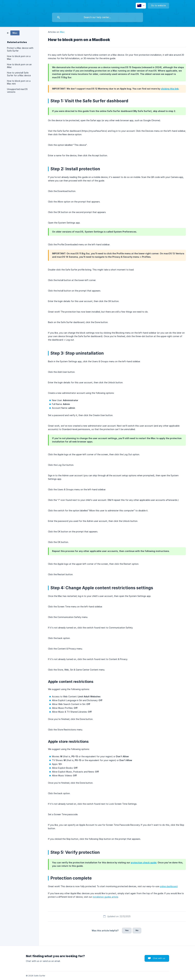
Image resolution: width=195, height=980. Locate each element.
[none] (141, 6)
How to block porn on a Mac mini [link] (19, 82)
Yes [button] (127, 930)
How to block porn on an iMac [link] (19, 66)
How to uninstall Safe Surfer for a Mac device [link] (19, 74)
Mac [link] (62, 32)
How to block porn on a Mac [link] (19, 58)
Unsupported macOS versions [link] (17, 91)
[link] (13, 33)
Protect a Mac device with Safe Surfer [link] (20, 49)
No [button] (137, 930)
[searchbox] (97, 17)
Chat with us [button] (159, 958)
